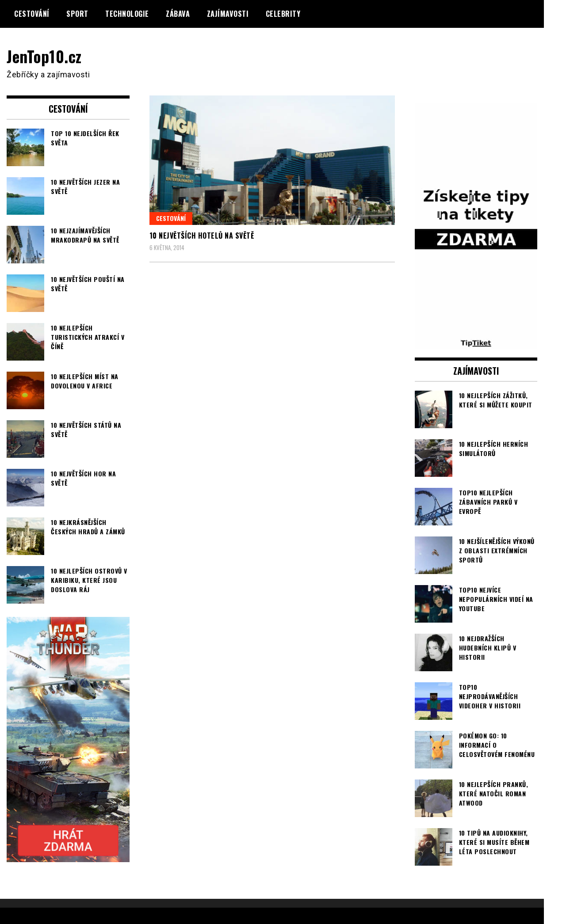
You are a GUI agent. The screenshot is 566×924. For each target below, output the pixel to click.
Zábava (178, 14)
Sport (77, 14)
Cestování (32, 14)
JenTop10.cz (45, 56)
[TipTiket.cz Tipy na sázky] (476, 343)
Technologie (127, 14)
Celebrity (283, 14)
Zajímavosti (228, 14)
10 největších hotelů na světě (202, 236)
